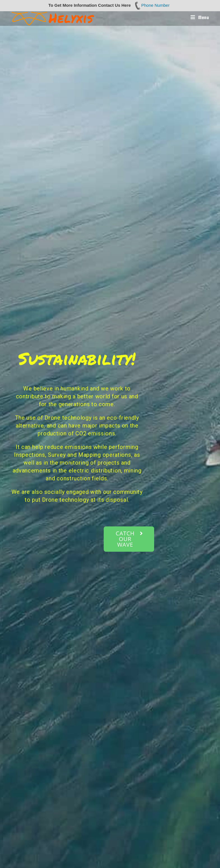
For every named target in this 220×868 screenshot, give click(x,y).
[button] (129, 539)
